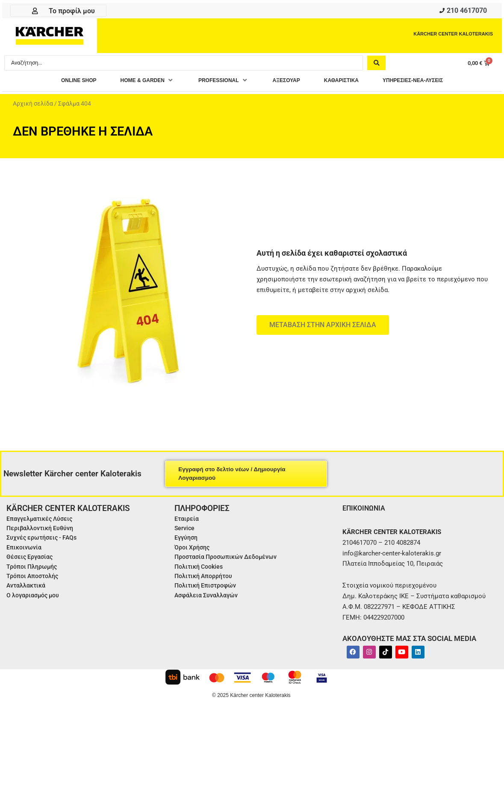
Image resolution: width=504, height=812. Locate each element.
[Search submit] (376, 65)
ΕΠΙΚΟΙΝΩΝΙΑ (366, 510)
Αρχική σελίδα (33, 106)
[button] (131, 83)
